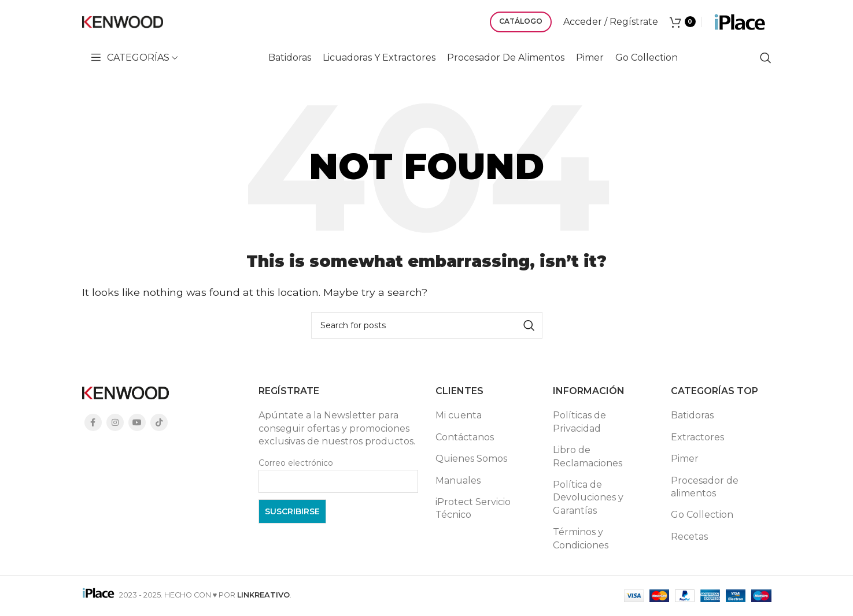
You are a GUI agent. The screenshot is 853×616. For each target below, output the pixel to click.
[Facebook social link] (93, 422)
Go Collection (702, 515)
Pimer (685, 459)
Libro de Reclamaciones (588, 456)
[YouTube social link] (137, 422)
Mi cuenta (459, 415)
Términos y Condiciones (581, 538)
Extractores (697, 437)
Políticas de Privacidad (579, 422)
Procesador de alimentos (705, 487)
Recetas (689, 537)
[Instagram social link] (115, 422)
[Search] (766, 58)
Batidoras (692, 415)
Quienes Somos (471, 459)
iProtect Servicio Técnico (473, 508)
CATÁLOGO (521, 21)
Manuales (458, 480)
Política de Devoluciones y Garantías (588, 498)
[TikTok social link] (159, 422)
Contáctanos (465, 437)
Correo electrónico (296, 463)
